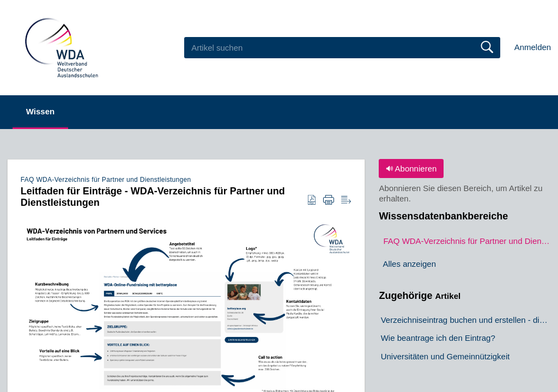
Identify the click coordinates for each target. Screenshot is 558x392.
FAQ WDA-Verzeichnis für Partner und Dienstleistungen (106, 180)
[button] (312, 200)
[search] (342, 47)
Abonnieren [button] (411, 169)
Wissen (40, 111)
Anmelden (533, 47)
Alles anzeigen (409, 264)
